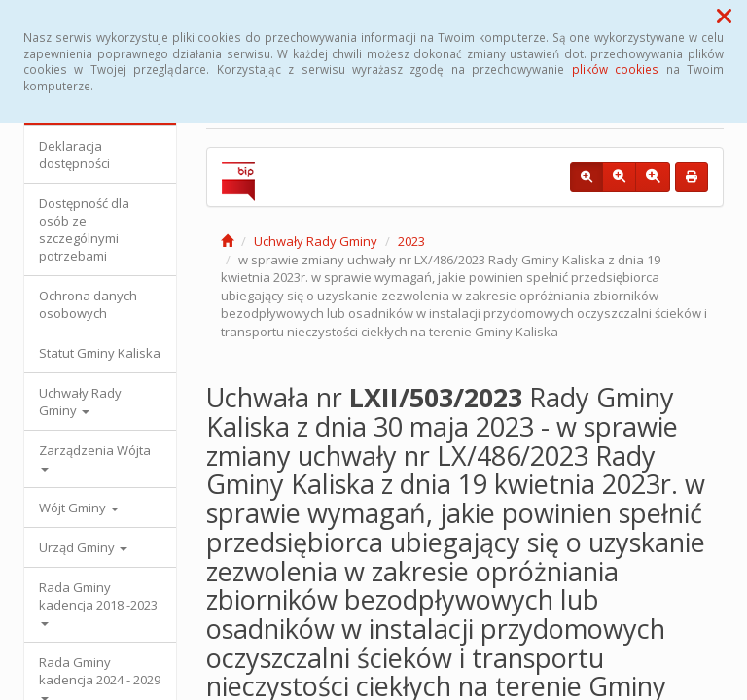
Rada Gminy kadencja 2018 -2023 (98, 602)
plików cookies (615, 69)
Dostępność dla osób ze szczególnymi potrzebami (84, 229)
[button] (724, 16)
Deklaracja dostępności (74, 155)
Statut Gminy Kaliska (100, 353)
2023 (411, 241)
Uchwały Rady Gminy (80, 402)
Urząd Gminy (83, 547)
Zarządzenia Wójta (95, 456)
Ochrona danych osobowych (88, 304)
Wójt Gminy (79, 507)
